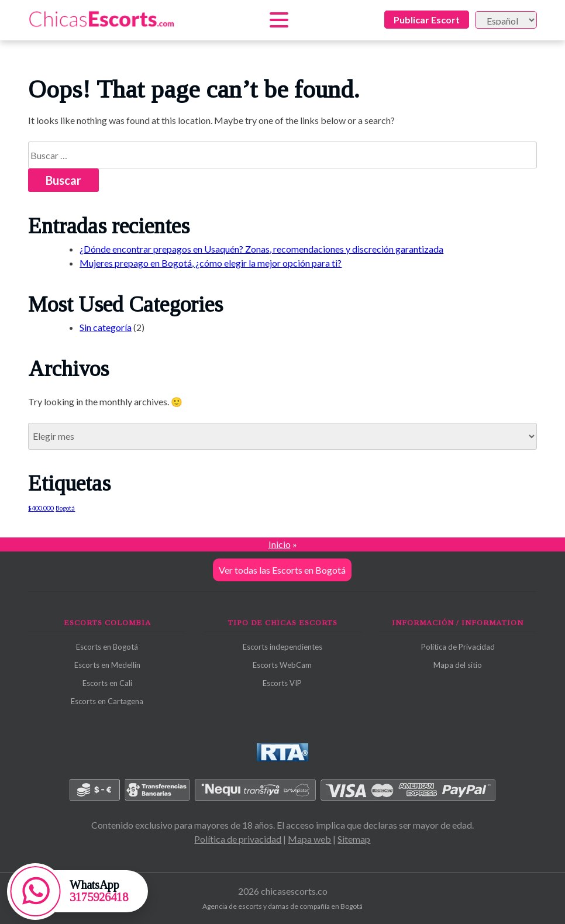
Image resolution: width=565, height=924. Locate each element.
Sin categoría (106, 327)
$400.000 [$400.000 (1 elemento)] (41, 508)
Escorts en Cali (107, 683)
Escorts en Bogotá (107, 647)
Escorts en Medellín (107, 665)
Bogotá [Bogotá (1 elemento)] (65, 508)
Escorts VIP (282, 683)
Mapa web (309, 839)
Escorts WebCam (282, 665)
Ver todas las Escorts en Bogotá (282, 570)
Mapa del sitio (458, 665)
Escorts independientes (282, 647)
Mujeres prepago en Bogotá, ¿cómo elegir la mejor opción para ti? (211, 263)
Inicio (280, 544)
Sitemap (354, 839)
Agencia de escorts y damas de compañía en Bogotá (282, 906)
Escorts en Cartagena (107, 701)
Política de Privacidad (458, 647)
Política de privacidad (238, 839)
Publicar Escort (427, 20)
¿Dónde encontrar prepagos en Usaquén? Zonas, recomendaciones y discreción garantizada (261, 249)
